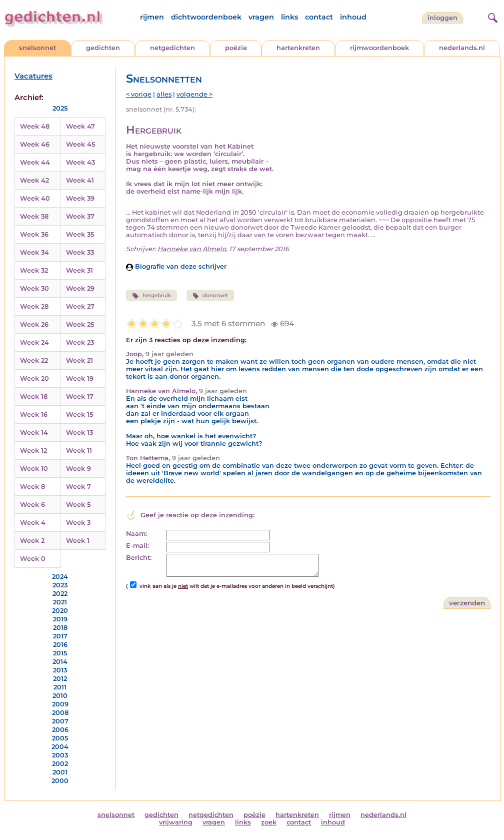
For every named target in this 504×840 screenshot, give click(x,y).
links (289, 17)
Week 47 (80, 126)
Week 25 (80, 324)
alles (164, 94)
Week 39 (80, 198)
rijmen (152, 17)
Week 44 (35, 162)
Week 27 (80, 306)
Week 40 (35, 198)
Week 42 (34, 180)
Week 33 (80, 252)
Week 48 (35, 126)
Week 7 (78, 487)
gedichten (103, 48)
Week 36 (34, 234)
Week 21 (79, 360)
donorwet (210, 296)
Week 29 (80, 288)
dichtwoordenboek (206, 17)
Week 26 (34, 324)
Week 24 (34, 342)
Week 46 (35, 144)
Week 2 (32, 541)
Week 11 (79, 451)
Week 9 (78, 469)
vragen (261, 17)
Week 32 (34, 270)
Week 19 (80, 378)
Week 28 (34, 306)
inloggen (442, 18)
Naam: (136, 534)
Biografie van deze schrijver (176, 266)
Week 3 (78, 523)
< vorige (139, 94)
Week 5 (78, 505)
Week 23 (80, 342)
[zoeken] (491, 17)
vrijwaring (176, 822)
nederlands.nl (462, 48)
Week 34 (34, 252)
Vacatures (33, 76)
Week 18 (34, 396)
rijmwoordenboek (379, 48)
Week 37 (80, 216)
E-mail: (137, 546)
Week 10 (34, 469)
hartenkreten (298, 48)
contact (319, 17)
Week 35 (80, 234)
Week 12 (33, 451)
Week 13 (79, 433)
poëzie (236, 48)
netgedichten (172, 48)
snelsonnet (37, 48)
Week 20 (34, 378)
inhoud (353, 17)
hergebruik (151, 296)
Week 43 (80, 162)
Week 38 (34, 216)
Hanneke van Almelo (192, 249)
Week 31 (79, 270)
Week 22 (34, 360)
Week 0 (33, 559)
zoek (269, 822)
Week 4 (33, 523)
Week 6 (32, 505)
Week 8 (32, 487)
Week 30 (34, 288)
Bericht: (139, 558)
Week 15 (79, 414)
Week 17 (80, 396)
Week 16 (34, 414)
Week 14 (34, 433)
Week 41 (80, 180)
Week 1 (78, 541)
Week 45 (80, 144)
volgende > (194, 94)
